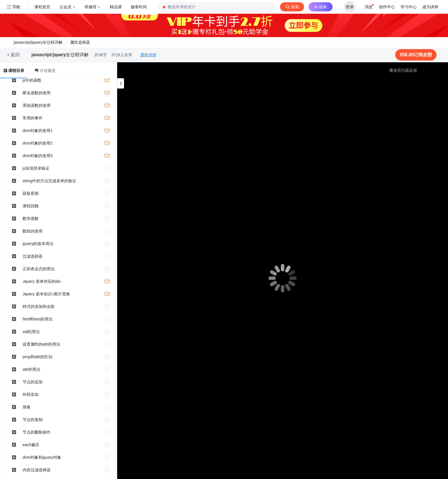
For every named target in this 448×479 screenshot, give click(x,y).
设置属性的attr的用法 (41, 344)
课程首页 (42, 7)
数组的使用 (33, 231)
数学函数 (31, 219)
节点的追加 (33, 382)
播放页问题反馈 (403, 70)
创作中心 (387, 7)
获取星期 (31, 193)
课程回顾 (31, 206)
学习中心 (409, 7)
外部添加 (31, 394)
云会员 (65, 7)
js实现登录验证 (36, 168)
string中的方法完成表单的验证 (49, 181)
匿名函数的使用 (37, 93)
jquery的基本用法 (38, 244)
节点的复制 (33, 420)
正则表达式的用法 (39, 269)
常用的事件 (33, 118)
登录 (350, 7)
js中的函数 (32, 80)
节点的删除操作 (37, 432)
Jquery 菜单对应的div (42, 281)
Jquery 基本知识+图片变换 (46, 294)
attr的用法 (31, 369)
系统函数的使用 (37, 105)
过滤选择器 (33, 256)
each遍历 (31, 445)
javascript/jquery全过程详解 (38, 42)
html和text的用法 (38, 319)
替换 (27, 407)
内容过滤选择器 (37, 470)
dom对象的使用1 (38, 131)
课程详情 (148, 55)
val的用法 (31, 332)
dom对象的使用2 (38, 143)
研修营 (91, 7)
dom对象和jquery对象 (42, 457)
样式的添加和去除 (39, 306)
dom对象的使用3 (38, 156)
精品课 (116, 7)
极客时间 (139, 7)
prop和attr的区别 (37, 357)
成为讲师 (430, 7)
